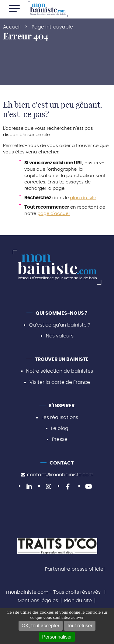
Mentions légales (38, 601)
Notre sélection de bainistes (60, 371)
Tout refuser (80, 626)
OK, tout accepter (41, 626)
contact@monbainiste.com (57, 475)
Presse (60, 439)
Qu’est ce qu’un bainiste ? (60, 325)
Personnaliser (57, 637)
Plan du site (78, 601)
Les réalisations (60, 418)
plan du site (83, 198)
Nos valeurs (60, 336)
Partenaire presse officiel (75, 569)
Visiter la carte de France (60, 382)
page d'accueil (54, 214)
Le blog (60, 428)
